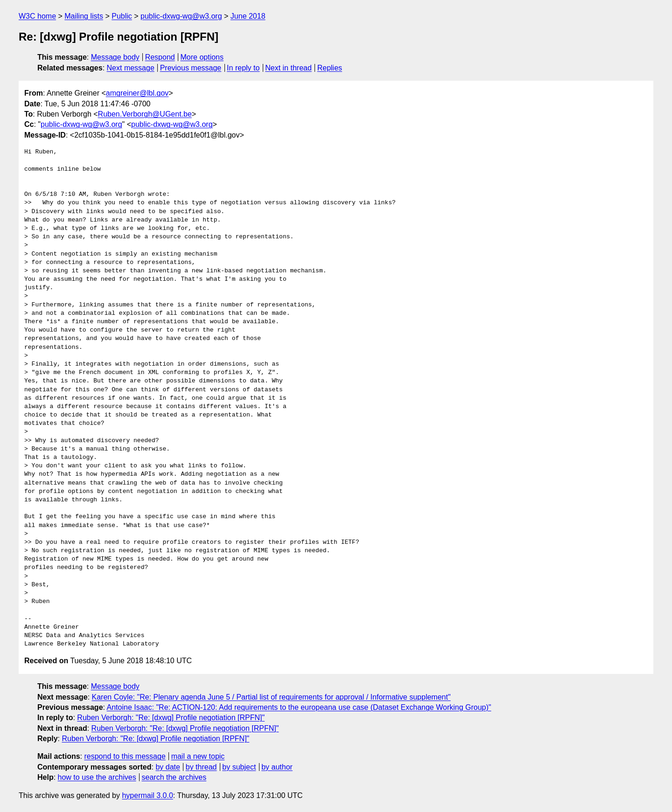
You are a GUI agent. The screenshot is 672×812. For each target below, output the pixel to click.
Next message (131, 68)
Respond (160, 57)
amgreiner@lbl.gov (137, 93)
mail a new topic (198, 756)
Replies (330, 68)
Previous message (191, 68)
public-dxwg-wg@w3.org (181, 16)
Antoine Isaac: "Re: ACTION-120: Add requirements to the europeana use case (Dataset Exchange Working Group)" (299, 707)
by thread (201, 767)
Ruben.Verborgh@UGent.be (145, 114)
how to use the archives (97, 777)
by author (277, 767)
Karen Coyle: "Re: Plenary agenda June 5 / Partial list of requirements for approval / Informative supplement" (271, 697)
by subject (239, 767)
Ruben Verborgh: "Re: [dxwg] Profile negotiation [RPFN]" (171, 718)
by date (168, 767)
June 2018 (248, 16)
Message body (115, 57)
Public (122, 16)
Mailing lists (84, 16)
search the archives (174, 777)
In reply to (243, 68)
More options (202, 57)
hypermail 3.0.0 (147, 795)
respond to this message (125, 756)
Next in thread (288, 68)
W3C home (37, 16)
